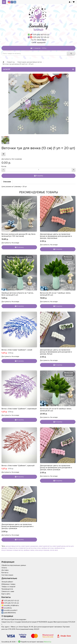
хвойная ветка (59, 548)
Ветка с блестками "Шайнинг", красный (18, 466)
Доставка (5, 570)
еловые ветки (13, 548)
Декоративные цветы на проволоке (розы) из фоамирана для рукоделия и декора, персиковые (56, 236)
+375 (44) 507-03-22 (41, 35)
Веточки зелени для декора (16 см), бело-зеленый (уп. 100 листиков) (19, 235)
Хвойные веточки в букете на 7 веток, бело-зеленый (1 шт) (18, 294)
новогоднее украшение (30, 546)
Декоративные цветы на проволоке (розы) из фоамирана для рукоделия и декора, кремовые (17, 526)
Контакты (5, 573)
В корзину (38, 176)
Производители (7, 589)
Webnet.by (48, 642)
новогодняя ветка (45, 546)
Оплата (4, 568)
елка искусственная (42, 550)
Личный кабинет (7, 582)
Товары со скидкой (8, 587)
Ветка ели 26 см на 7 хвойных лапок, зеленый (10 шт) (55, 294)
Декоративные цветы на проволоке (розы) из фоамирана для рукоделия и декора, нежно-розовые (56, 468)
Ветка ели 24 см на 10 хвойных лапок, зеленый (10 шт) (56, 410)
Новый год (11, 62)
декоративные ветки (13, 546)
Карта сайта (6, 594)
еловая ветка (23, 548)
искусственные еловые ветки (12, 550)
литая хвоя (54, 550)
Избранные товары (8, 584)
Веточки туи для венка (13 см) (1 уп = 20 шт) (18, 64)
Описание (7, 182)
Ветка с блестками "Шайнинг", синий (17, 350)
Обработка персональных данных (14, 565)
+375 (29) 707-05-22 (41, 37)
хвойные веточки (47, 548)
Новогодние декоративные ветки (30, 62)
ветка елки (33, 548)
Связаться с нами (8, 591)
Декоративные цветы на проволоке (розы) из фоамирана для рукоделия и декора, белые (56, 352)
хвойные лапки (29, 550)
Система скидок (7, 575)
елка (39, 548)
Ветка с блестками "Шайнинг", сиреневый (19, 409)
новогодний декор (59, 546)
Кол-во (4, 166)
